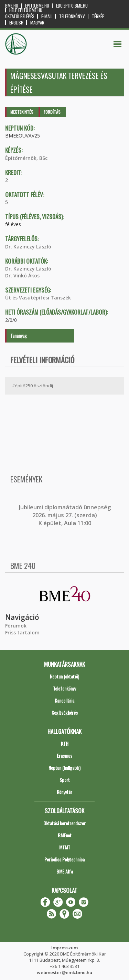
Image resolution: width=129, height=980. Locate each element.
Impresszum (64, 948)
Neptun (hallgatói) (64, 768)
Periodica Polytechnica (64, 859)
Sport (65, 780)
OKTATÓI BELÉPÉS (20, 16)
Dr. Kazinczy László (28, 247)
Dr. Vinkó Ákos (22, 275)
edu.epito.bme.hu (72, 6)
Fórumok (16, 626)
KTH (65, 743)
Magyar (37, 23)
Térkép (98, 16)
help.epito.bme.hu (26, 10)
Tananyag (19, 335)
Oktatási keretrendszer (64, 823)
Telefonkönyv (72, 16)
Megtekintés (22, 112)
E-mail (47, 16)
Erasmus (64, 756)
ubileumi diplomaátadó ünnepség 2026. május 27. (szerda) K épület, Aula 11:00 (66, 515)
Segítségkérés (65, 712)
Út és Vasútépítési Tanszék (38, 298)
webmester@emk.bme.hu (64, 972)
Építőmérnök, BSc (26, 158)
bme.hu (12, 6)
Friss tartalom (22, 632)
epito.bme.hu (37, 6)
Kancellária (64, 700)
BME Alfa (65, 871)
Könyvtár (64, 792)
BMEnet (65, 835)
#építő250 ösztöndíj (33, 386)
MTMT (65, 847)
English (16, 23)
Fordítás (52, 112)
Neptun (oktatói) (64, 676)
